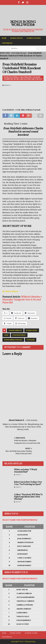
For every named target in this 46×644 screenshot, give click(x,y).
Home (4, 38)
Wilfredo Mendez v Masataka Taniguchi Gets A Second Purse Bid (22, 300)
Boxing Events (17, 38)
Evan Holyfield (19, 335)
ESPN (6, 335)
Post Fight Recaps (19, 53)
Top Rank (31, 340)
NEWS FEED (5, 53)
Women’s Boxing (34, 38)
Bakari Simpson (15, 330)
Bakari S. (8, 85)
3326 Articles (32, 420)
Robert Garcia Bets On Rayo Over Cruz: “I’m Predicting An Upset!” (28, 483)
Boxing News (32, 330)
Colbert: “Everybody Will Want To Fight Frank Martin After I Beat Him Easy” (28, 497)
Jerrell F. (18, 502)
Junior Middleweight (13, 340)
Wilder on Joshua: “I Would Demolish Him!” (26, 471)
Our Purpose (7, 43)
